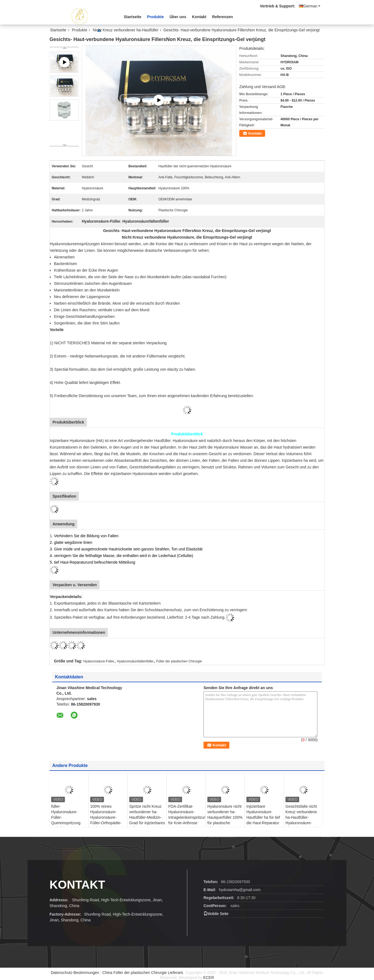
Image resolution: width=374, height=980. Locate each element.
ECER (209, 978)
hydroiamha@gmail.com (240, 890)
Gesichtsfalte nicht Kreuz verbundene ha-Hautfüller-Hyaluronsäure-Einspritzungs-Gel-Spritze (301, 820)
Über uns (178, 17)
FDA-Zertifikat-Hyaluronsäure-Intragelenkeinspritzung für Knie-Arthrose (187, 815)
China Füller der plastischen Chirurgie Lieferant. (144, 973)
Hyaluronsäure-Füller (99, 661)
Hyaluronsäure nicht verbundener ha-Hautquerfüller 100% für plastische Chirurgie (225, 817)
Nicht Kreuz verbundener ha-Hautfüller (126, 30)
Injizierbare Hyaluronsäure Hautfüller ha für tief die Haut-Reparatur (263, 815)
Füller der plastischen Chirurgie (179, 661)
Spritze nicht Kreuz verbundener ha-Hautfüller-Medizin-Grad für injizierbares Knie (147, 817)
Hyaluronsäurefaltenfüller (135, 661)
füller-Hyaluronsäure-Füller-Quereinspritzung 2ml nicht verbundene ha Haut (69, 820)
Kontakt (199, 17)
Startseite (133, 17)
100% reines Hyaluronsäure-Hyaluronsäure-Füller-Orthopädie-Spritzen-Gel (106, 817)
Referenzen (222, 17)
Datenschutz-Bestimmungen (75, 973)
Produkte (156, 17)
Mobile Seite (216, 914)
